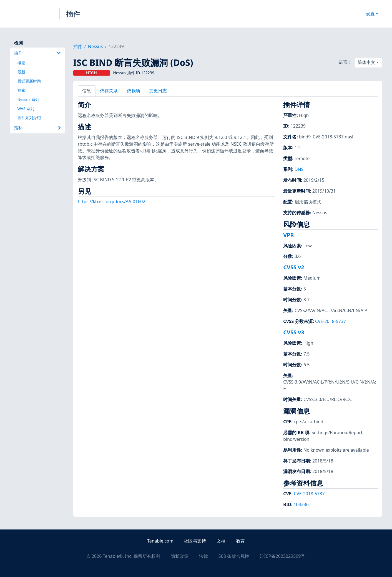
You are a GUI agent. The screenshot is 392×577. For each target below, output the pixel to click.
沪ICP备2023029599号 (283, 556)
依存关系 (109, 91)
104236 (301, 504)
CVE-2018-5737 (331, 321)
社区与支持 (195, 541)
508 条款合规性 (234, 556)
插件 (73, 14)
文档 (221, 541)
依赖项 (134, 91)
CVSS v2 (294, 267)
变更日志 (158, 91)
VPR (288, 235)
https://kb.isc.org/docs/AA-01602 (112, 202)
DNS (299, 169)
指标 (37, 128)
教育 (240, 541)
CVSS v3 (294, 332)
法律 (203, 556)
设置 (370, 14)
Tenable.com (160, 541)
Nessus (96, 46)
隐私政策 (180, 556)
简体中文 (366, 62)
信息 (87, 91)
